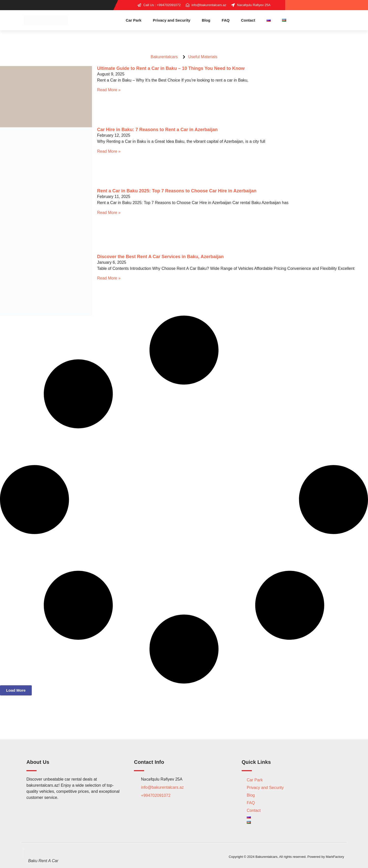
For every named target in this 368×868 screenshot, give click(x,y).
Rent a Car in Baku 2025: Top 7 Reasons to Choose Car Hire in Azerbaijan (177, 191)
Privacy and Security (172, 20)
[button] (16, 690)
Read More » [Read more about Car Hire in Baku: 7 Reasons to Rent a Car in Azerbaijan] (109, 151)
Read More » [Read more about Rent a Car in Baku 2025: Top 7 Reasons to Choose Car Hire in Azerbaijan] (109, 213)
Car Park (134, 20)
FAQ (226, 20)
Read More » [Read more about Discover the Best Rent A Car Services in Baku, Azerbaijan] (109, 278)
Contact (248, 20)
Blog (206, 20)
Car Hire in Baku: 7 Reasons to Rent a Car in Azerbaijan (157, 130)
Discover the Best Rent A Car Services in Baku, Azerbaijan (160, 257)
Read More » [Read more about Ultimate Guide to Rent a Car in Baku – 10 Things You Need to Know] (109, 90)
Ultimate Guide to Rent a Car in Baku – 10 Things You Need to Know (171, 68)
